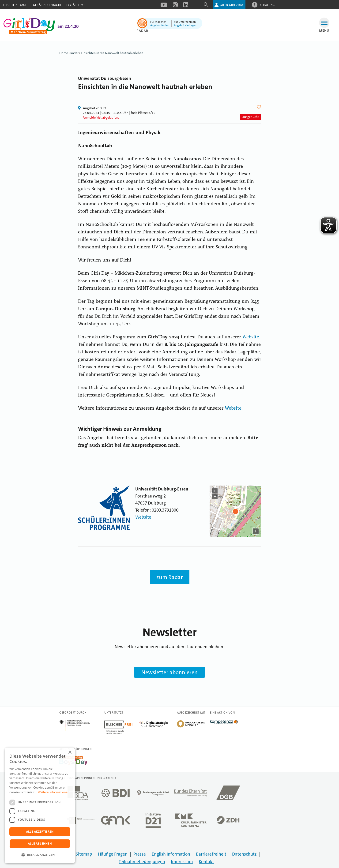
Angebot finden (160, 25)
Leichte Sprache (16, 5)
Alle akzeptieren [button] (40, 832)
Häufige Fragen (113, 854)
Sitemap (84, 854)
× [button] (70, 753)
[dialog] (40, 805)
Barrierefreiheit (211, 854)
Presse (140, 854)
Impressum (182, 862)
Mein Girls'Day (232, 5)
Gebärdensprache (47, 5)
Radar (142, 31)
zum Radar (170, 577)
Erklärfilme (76, 5)
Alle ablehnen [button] (40, 844)
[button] (40, 855)
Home (64, 53)
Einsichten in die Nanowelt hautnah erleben (112, 53)
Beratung (267, 5)
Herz (260, 107)
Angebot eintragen (185, 25)
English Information (171, 854)
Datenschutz (244, 854)
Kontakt (206, 862)
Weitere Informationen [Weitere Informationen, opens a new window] (54, 792)
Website (251, 337)
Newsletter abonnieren (169, 672)
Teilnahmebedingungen (142, 862)
